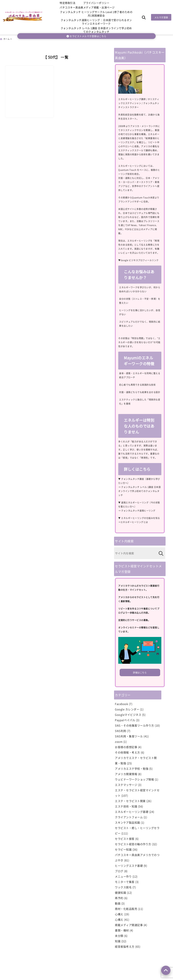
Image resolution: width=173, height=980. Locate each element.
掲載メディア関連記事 (129, 925)
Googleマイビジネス (128, 714)
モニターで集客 (125, 881)
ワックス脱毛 (123, 887)
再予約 (119, 898)
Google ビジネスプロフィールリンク (140, 260)
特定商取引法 (67, 3)
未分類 (119, 935)
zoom (119, 741)
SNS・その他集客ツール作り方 (134, 725)
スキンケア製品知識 (127, 822)
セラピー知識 (123, 849)
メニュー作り (123, 876)
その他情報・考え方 (127, 752)
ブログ (119, 871)
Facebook (121, 703)
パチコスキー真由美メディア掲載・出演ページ (87, 7)
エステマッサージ (126, 784)
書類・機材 (122, 930)
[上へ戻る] (166, 970)
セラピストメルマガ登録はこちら (86, 36)
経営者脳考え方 (125, 946)
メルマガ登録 (161, 17)
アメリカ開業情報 (126, 774)
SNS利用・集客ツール (129, 736)
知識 (118, 941)
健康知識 (120, 892)
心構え (119, 914)
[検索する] (161, 553)
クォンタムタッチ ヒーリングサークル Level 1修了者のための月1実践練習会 (96, 14)
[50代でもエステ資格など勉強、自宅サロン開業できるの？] (30, 82)
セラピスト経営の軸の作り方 (133, 844)
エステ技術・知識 (126, 806)
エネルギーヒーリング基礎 (132, 811)
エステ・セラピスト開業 (130, 801)
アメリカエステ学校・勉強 (132, 768)
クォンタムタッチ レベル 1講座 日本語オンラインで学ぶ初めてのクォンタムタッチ (96, 30)
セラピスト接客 (125, 838)
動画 (118, 903)
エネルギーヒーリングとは (134, 522)
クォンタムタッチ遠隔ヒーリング (138, 510)
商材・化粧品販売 (126, 908)
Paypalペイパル (125, 720)
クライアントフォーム (129, 817)
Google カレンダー (127, 709)
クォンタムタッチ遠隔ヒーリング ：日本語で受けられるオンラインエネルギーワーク (96, 22)
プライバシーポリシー (96, 3)
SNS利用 (121, 730)
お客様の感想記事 (126, 747)
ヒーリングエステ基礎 (129, 865)
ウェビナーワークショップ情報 (134, 779)
